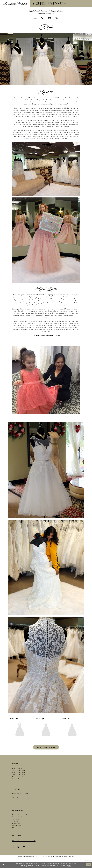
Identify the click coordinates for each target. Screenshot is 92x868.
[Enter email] (24, 840)
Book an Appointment (20, 815)
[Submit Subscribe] (35, 840)
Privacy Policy (17, 823)
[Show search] (42, 18)
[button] (35, 18)
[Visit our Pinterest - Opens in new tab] (24, 847)
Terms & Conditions (19, 817)
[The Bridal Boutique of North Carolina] (46, 12)
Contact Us (16, 819)
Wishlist (15, 821)
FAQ (14, 828)
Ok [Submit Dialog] (89, 865)
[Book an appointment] (49, 18)
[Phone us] (57, 18)
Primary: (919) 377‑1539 (20, 794)
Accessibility (17, 825)
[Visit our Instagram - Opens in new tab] (18, 847)
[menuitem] (15, 4)
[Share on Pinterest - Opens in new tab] (17, 719)
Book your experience (46, 747)
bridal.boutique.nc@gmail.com (28, 857)
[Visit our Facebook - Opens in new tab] (13, 847)
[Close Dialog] (3, 865)
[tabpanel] (46, 59)
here (70, 866)
